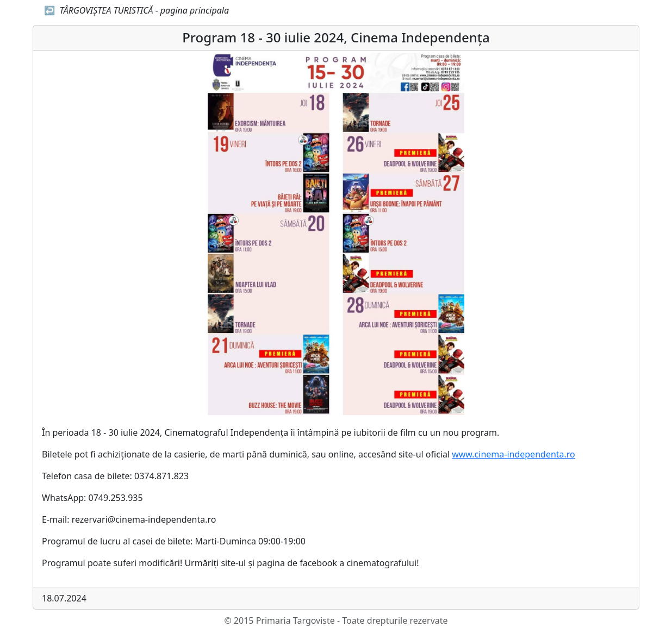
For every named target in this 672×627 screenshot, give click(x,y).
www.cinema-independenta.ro (514, 454)
